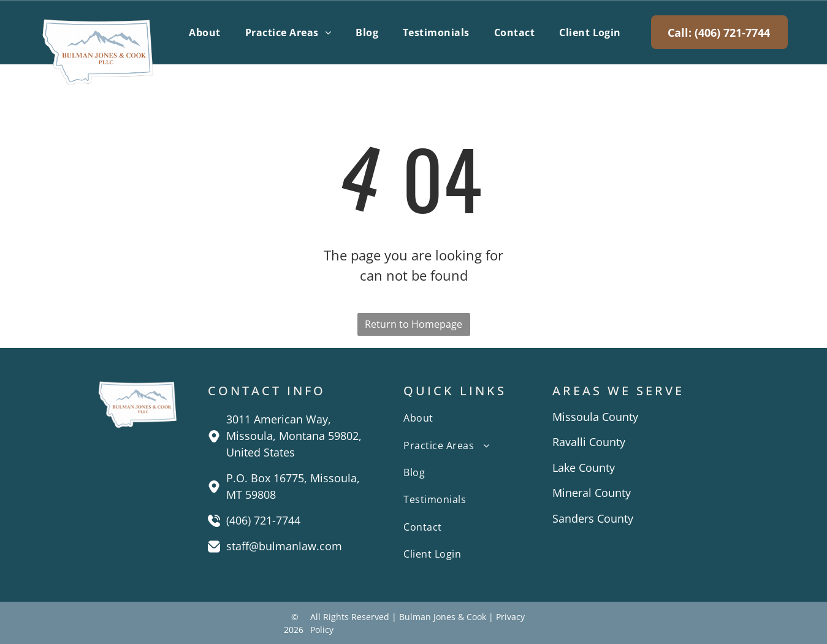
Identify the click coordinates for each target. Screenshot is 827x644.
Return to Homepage (414, 324)
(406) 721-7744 (263, 520)
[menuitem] (204, 32)
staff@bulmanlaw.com (284, 546)
